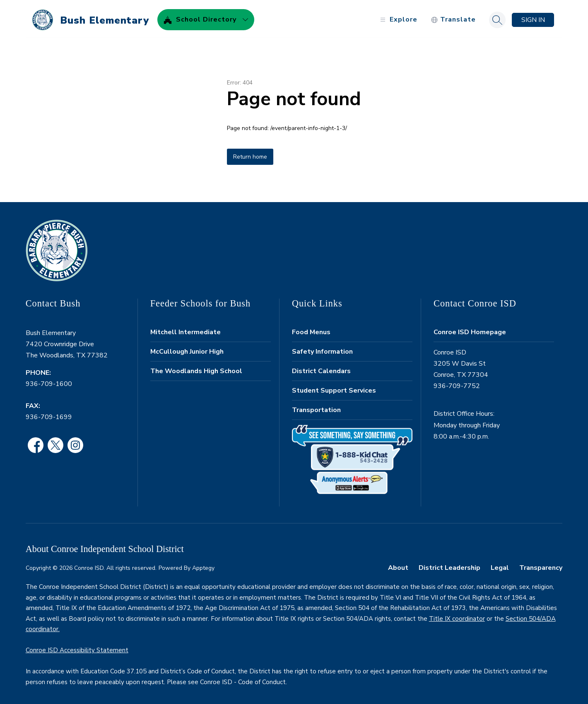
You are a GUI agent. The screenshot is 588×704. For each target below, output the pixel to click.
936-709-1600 (49, 382)
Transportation (316, 407)
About (398, 565)
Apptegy (203, 566)
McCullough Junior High (187, 349)
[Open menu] (398, 18)
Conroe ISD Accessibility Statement (77, 648)
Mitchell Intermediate (186, 330)
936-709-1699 (49, 415)
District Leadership (449, 565)
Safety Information (322, 349)
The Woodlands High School (196, 369)
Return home (250, 154)
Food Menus (311, 330)
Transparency (541, 565)
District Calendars (321, 369)
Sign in (533, 17)
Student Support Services (334, 388)
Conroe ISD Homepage (470, 330)
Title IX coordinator (457, 616)
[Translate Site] (453, 18)
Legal (500, 565)
